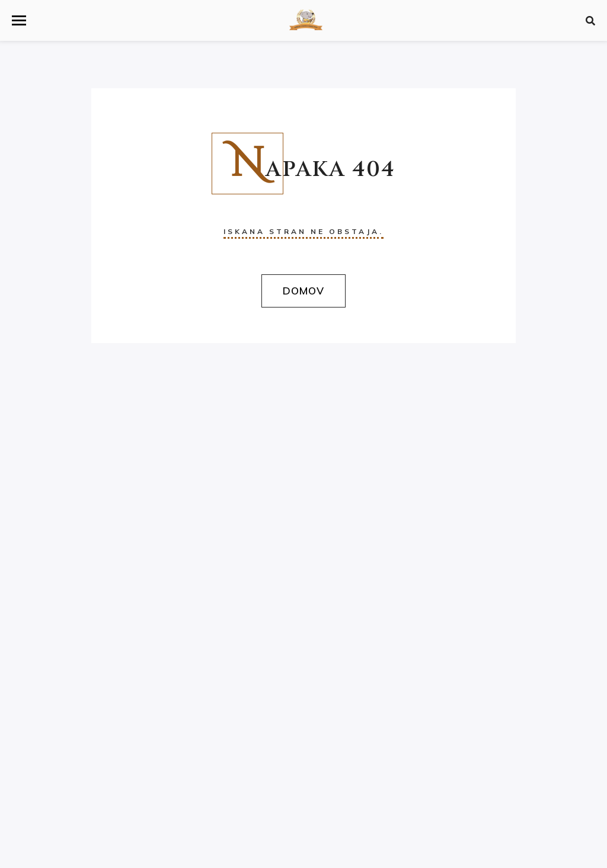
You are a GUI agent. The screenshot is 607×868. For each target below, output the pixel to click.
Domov (303, 291)
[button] (19, 20)
